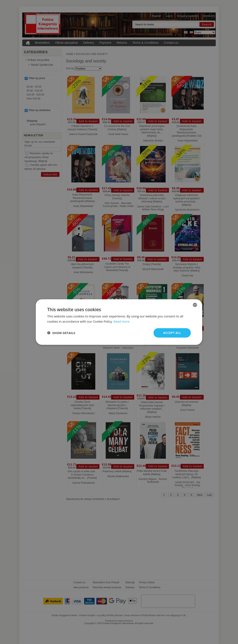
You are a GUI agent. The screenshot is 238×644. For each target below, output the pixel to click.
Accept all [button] (172, 333)
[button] (61, 333)
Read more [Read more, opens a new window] (122, 321)
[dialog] (119, 322)
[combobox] (195, 305)
